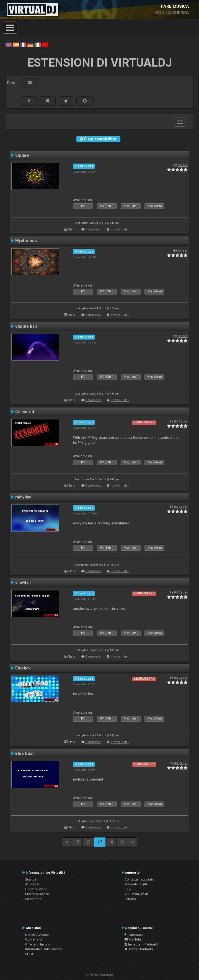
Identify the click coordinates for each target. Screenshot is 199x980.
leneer (183, 165)
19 (122, 842)
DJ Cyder (181, 421)
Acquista (32, 884)
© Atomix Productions (99, 975)
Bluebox (23, 668)
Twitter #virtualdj (139, 949)
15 (77, 842)
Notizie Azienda (37, 935)
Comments (93, 229)
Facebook (134, 935)
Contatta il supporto (139, 879)
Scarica (31, 879)
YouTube (133, 939)
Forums (130, 899)
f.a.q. (128, 889)
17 (100, 842)
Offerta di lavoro (37, 944)
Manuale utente (136, 884)
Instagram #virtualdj (142, 944)
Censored (25, 412)
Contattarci (34, 939)
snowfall (23, 582)
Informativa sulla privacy (44, 949)
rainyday (23, 497)
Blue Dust (24, 753)
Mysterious (26, 241)
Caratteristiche (36, 889)
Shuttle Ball (26, 326)
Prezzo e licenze (37, 894)
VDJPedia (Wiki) (136, 894)
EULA (29, 954)
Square (22, 155)
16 (88, 842)
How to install (120, 229)
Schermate (33, 899)
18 (111, 842)
